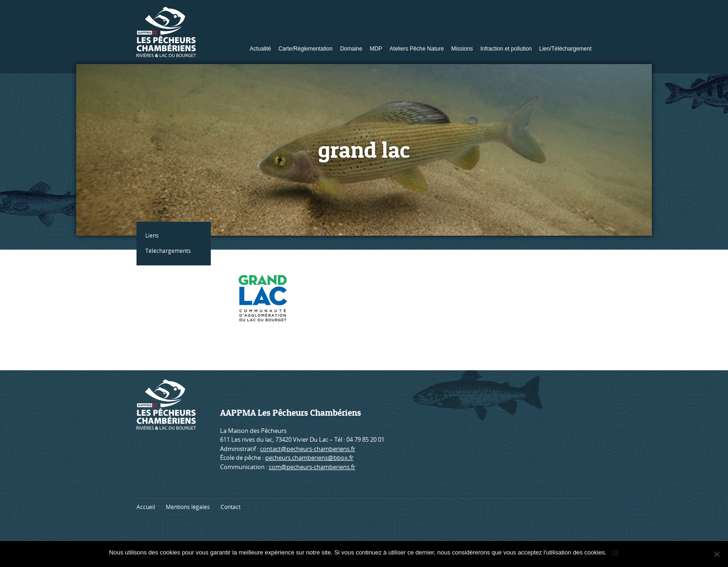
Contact (231, 507)
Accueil (146, 507)
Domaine (351, 49)
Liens (153, 235)
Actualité (260, 49)
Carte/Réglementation (306, 49)
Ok (615, 552)
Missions (462, 49)
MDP (376, 49)
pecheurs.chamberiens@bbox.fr (309, 457)
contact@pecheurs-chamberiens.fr (308, 449)
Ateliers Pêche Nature (417, 49)
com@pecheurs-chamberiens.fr (312, 467)
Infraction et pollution (506, 49)
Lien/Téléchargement (565, 49)
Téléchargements (169, 251)
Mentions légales (188, 507)
